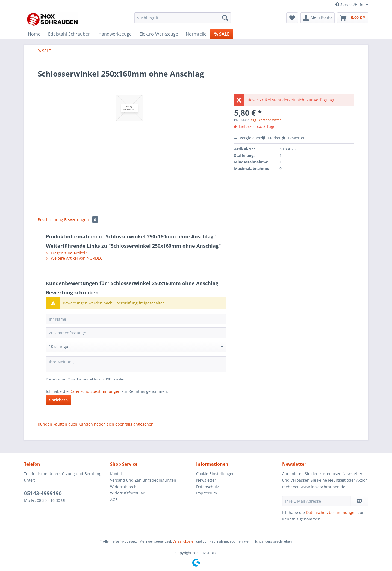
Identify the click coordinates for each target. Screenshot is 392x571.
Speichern (58, 400)
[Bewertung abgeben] (136, 347)
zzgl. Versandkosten (266, 120)
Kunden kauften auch (58, 424)
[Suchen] (225, 18)
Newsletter (206, 480)
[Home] (34, 34)
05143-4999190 (43, 493)
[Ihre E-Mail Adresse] (317, 501)
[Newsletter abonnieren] (359, 501)
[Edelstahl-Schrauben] (69, 34)
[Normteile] (196, 34)
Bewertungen (81, 220)
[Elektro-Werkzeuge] (159, 34)
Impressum (207, 493)
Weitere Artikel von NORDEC (74, 258)
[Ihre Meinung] (136, 364)
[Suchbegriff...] (183, 18)
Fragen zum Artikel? (66, 253)
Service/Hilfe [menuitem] (350, 5)
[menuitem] (183, 20)
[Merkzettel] (292, 18)
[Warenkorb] (353, 18)
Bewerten (294, 138)
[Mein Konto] (318, 18)
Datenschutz (208, 487)
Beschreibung (50, 220)
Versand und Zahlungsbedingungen (143, 480)
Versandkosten (184, 541)
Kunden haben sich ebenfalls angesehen (116, 424)
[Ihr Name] (136, 319)
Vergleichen (248, 138)
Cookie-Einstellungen (215, 474)
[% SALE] (222, 34)
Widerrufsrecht (124, 487)
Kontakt (117, 474)
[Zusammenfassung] (136, 333)
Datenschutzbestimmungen (95, 391)
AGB (114, 500)
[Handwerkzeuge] (115, 34)
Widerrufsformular (127, 493)
